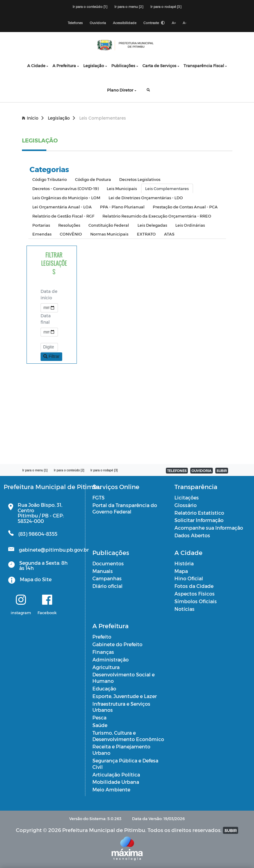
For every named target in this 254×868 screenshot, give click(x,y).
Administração (111, 659)
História (184, 563)
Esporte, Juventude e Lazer (125, 696)
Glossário (186, 505)
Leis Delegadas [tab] (152, 225)
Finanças (103, 652)
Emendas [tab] (42, 234)
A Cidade (36, 65)
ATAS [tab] (169, 234)
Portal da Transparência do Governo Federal (125, 508)
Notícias (184, 609)
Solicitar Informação (199, 520)
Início (33, 118)
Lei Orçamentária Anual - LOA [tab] (62, 207)
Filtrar (52, 356)
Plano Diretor (120, 90)
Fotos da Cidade (194, 586)
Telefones (75, 23)
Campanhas (107, 578)
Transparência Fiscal (204, 65)
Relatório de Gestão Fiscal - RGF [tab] (63, 216)
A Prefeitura (64, 65)
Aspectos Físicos (195, 594)
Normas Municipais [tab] (109, 234)
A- (184, 23)
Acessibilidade (125, 23)
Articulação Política (116, 774)
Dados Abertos (192, 535)
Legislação (94, 65)
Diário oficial (107, 586)
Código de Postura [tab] (93, 179)
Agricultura (106, 667)
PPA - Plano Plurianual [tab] (122, 207)
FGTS (98, 497)
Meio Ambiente (111, 789)
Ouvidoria (98, 23)
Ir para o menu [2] (129, 7)
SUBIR (222, 471)
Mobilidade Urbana (116, 782)
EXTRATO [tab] (146, 234)
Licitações (187, 497)
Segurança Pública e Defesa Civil (125, 764)
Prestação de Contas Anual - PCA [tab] (185, 207)
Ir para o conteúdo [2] (69, 470)
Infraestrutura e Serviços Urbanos (121, 707)
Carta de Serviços (159, 65)
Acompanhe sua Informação (209, 528)
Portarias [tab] (41, 225)
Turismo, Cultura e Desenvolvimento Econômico (128, 736)
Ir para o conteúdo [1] (90, 7)
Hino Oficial (189, 578)
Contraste (154, 23)
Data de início (49, 294)
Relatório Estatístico (199, 513)
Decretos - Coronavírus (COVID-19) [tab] (65, 188)
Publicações (123, 65)
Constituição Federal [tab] (109, 225)
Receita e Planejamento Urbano (121, 750)
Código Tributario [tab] (50, 179)
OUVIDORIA (201, 471)
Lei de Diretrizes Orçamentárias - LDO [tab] (146, 198)
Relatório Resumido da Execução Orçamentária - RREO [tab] (157, 216)
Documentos (108, 563)
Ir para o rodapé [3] (166, 7)
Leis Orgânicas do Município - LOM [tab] (66, 198)
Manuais (103, 571)
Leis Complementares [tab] (167, 188)
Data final (46, 319)
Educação (104, 688)
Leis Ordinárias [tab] (190, 225)
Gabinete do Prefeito (117, 644)
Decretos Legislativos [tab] (140, 179)
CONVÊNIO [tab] (71, 234)
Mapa (181, 571)
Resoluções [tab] (69, 225)
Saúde (100, 725)
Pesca (99, 717)
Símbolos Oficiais (196, 601)
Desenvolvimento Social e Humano (123, 678)
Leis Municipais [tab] (122, 188)
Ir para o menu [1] (35, 470)
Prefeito (102, 637)
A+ (174, 23)
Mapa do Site (36, 579)
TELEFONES (177, 471)
